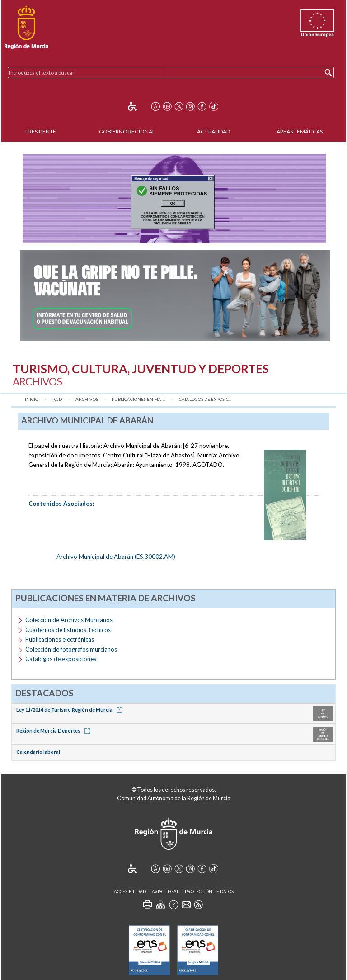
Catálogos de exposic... (205, 399)
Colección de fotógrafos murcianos (71, 649)
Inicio (32, 399)
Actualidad (213, 131)
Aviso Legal (165, 892)
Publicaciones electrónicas (60, 639)
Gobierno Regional (127, 131)
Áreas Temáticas (300, 131)
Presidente (41, 131)
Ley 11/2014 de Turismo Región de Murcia (71, 710)
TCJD (57, 399)
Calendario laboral (38, 752)
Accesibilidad (130, 892)
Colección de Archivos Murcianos (69, 620)
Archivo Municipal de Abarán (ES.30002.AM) (116, 557)
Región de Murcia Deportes (55, 730)
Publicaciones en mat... (138, 399)
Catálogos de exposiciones (61, 659)
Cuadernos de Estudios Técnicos (68, 630)
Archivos (87, 399)
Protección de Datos (209, 892)
